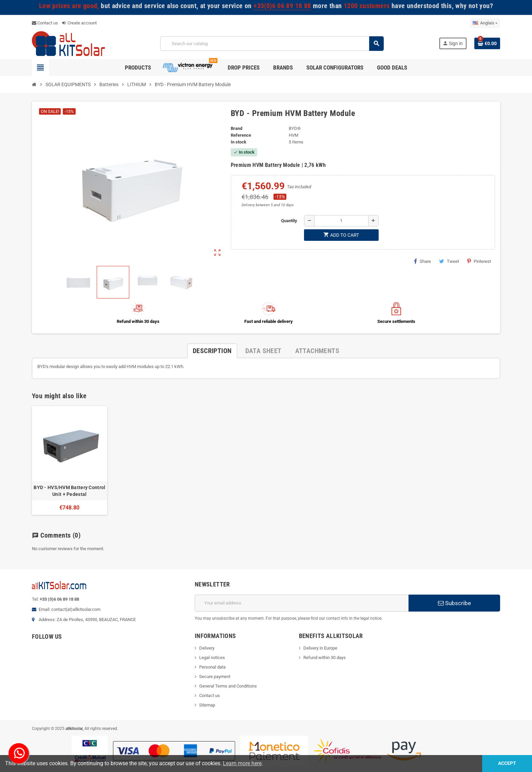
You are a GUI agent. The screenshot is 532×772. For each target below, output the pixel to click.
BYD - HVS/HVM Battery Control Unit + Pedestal (69, 491)
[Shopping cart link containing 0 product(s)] (487, 43)
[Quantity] (341, 221)
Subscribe (454, 603)
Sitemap (207, 705)
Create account (79, 23)
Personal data (212, 667)
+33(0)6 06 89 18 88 (282, 6)
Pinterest (479, 261)
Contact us (45, 23)
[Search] (272, 44)
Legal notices (212, 658)
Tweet (449, 261)
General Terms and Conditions (228, 686)
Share (422, 261)
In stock (239, 142)
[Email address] (302, 603)
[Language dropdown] (485, 23)
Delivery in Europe (320, 648)
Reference (241, 135)
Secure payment (215, 677)
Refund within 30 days (325, 658)
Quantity (289, 221)
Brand (236, 128)
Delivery (207, 648)
